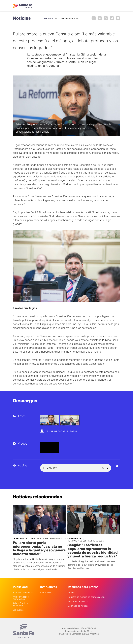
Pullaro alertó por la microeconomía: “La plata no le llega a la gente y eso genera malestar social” (39, 548)
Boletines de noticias (78, 606)
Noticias (22, 18)
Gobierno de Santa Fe (23, 6)
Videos (71, 592)
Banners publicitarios (23, 592)
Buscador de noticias (78, 601)
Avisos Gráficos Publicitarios (21, 604)
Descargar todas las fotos (59, 431)
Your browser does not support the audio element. (76, 468)
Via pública (18, 610)
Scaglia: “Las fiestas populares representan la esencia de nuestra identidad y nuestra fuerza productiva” (92, 551)
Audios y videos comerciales (21, 598)
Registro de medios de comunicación (86, 597)
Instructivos (46, 592)
